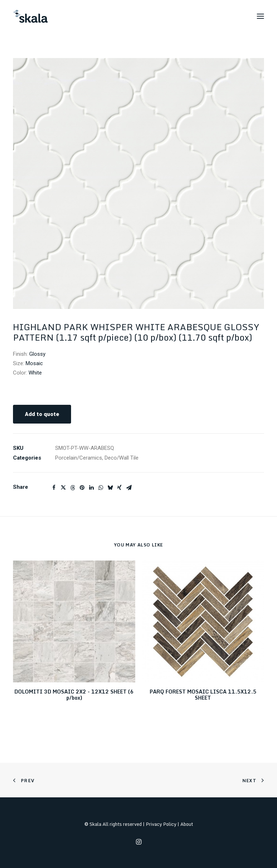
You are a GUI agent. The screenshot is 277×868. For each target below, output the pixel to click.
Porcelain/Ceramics (79, 458)
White (35, 373)
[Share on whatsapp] (101, 488)
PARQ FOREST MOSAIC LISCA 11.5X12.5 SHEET (203, 695)
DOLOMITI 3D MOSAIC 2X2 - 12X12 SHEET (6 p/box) (74, 695)
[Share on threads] (72, 488)
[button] (260, 16)
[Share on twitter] (63, 488)
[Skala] (30, 16)
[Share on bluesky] (110, 488)
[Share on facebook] (54, 488)
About (187, 824)
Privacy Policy (161, 824)
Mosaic (34, 363)
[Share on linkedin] (91, 488)
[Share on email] (129, 488)
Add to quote (42, 414)
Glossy (37, 354)
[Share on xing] (119, 488)
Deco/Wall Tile (122, 458)
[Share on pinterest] (82, 488)
